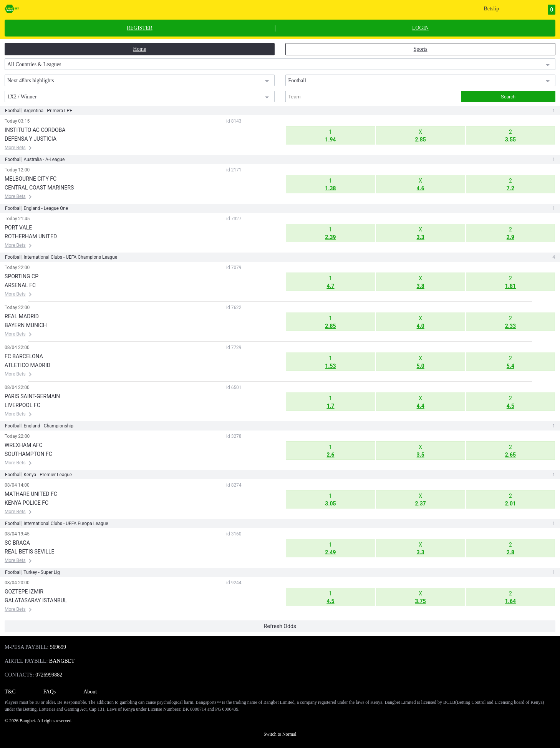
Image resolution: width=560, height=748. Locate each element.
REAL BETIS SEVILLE (30, 552)
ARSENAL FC (20, 285)
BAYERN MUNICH (26, 325)
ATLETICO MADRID (27, 365)
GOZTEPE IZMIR (24, 592)
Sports (421, 49)
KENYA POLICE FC (27, 503)
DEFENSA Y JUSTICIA (31, 139)
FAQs (50, 692)
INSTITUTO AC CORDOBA (35, 130)
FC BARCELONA (24, 356)
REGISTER (140, 28)
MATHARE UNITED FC (31, 494)
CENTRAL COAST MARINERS (39, 188)
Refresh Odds (280, 626)
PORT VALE (18, 228)
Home (139, 49)
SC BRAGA (17, 543)
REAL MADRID (22, 316)
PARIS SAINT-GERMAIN (32, 396)
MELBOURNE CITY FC (31, 179)
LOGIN (421, 28)
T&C (10, 692)
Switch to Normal (280, 734)
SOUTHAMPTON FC (28, 454)
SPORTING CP (22, 276)
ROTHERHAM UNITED (31, 236)
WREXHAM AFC (24, 445)
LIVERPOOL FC (22, 405)
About (90, 692)
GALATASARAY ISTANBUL (36, 600)
